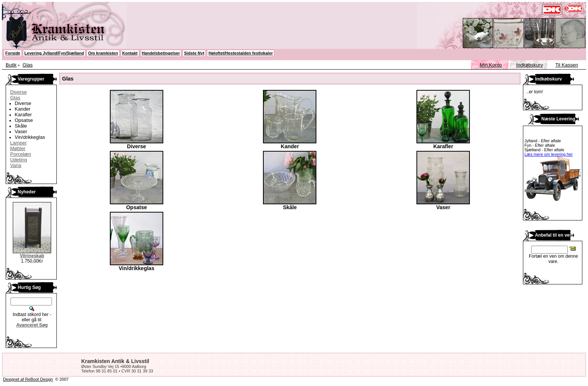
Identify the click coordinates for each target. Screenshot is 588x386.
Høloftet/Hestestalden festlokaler (241, 53)
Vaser (21, 131)
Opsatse (24, 120)
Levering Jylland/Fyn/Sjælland (54, 53)
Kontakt (130, 53)
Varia (16, 165)
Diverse (18, 92)
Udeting (19, 160)
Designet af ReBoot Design (28, 379)
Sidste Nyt (194, 53)
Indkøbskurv (530, 65)
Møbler (18, 148)
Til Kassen (567, 65)
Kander (23, 109)
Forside (13, 53)
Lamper (18, 143)
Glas (28, 65)
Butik (11, 65)
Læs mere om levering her (548, 154)
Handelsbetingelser (161, 53)
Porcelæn (21, 154)
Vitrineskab (32, 256)
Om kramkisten (103, 53)
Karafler (23, 115)
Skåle (21, 126)
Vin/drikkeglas (30, 137)
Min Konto (491, 65)
